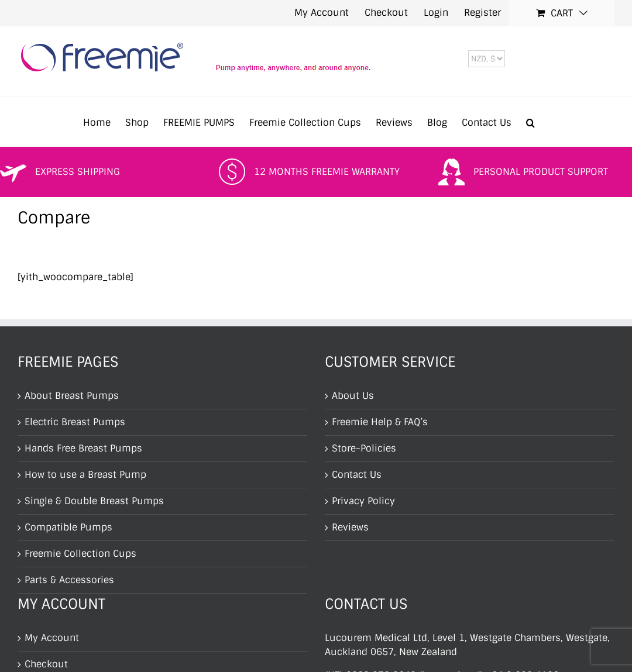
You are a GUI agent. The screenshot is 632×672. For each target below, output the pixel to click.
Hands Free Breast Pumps (83, 448)
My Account (52, 638)
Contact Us (357, 475)
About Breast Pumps (72, 396)
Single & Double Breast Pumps (94, 501)
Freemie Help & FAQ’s (380, 422)
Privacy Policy (363, 501)
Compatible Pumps (68, 527)
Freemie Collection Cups (80, 554)
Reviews (350, 527)
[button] (530, 122)
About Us (353, 396)
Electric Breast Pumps (75, 422)
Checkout (46, 664)
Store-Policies (364, 448)
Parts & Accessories (69, 580)
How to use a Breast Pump (85, 475)
